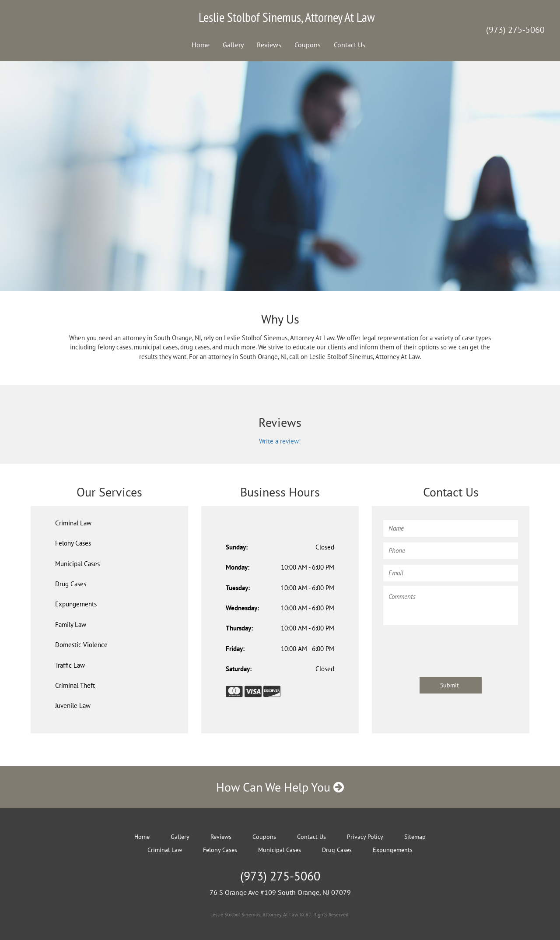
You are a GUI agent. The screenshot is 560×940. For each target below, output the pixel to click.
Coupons (308, 45)
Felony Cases (73, 543)
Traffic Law (70, 665)
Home (201, 45)
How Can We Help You (280, 787)
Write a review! (280, 441)
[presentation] (450, 647)
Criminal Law (73, 523)
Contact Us (350, 45)
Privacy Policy (365, 837)
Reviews (269, 45)
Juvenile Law (73, 706)
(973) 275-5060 (515, 30)
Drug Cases (71, 584)
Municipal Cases (77, 564)
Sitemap (415, 837)
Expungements (76, 604)
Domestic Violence (81, 645)
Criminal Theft (75, 685)
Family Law (71, 625)
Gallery (233, 45)
